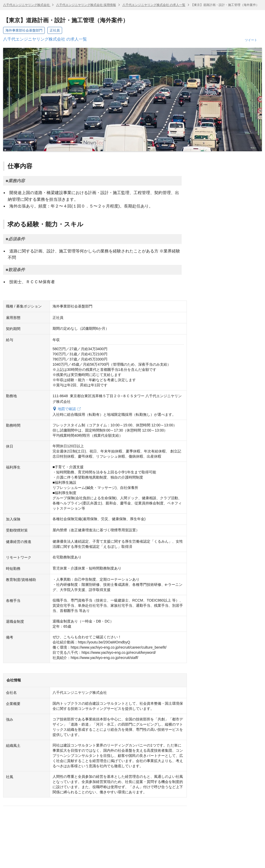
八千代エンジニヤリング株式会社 (27, 5)
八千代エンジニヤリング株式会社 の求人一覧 (154, 5)
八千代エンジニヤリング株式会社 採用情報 (86, 5)
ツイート (251, 40)
